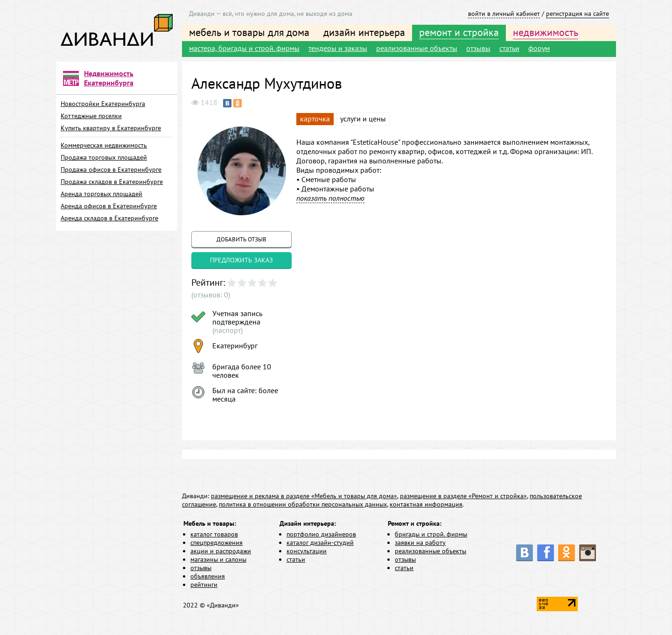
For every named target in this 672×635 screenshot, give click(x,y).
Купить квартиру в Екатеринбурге (111, 128)
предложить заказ (241, 260)
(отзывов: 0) (211, 295)
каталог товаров (214, 534)
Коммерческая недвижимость (104, 145)
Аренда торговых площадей (101, 194)
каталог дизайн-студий (320, 543)
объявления (208, 576)
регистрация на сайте (577, 14)
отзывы (478, 48)
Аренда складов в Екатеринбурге (109, 218)
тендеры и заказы (338, 48)
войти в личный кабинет (504, 14)
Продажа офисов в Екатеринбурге (111, 169)
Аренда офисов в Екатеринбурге (109, 206)
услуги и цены (363, 119)
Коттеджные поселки (91, 116)
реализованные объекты (417, 48)
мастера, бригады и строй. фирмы (244, 48)
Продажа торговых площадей (104, 157)
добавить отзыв (241, 239)
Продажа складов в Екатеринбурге (112, 182)
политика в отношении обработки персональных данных (303, 504)
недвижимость (546, 32)
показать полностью (330, 198)
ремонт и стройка (459, 32)
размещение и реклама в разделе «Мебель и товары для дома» (304, 496)
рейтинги (204, 585)
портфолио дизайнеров (321, 534)
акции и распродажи (221, 551)
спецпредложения (217, 543)
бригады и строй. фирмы (431, 534)
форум (539, 48)
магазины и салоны (218, 559)
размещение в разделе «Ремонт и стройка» (463, 496)
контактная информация (426, 504)
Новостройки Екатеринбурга (103, 104)
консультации (307, 551)
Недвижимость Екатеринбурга (109, 78)
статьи (509, 48)
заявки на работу (420, 543)
